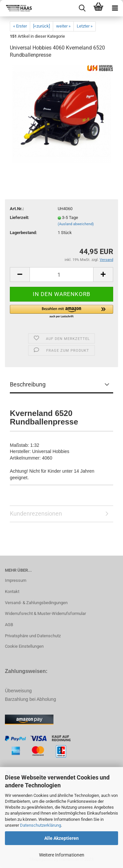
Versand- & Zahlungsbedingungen (36, 603)
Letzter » (85, 26)
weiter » (63, 26)
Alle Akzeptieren (61, 838)
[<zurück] (41, 26)
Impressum (16, 580)
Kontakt (12, 592)
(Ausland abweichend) (76, 224)
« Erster (20, 26)
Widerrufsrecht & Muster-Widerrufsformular (45, 613)
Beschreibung (28, 384)
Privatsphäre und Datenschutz (33, 636)
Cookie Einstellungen (24, 646)
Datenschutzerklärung (41, 825)
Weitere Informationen (62, 855)
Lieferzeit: (20, 217)
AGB (9, 625)
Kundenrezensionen (36, 513)
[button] (61, 312)
